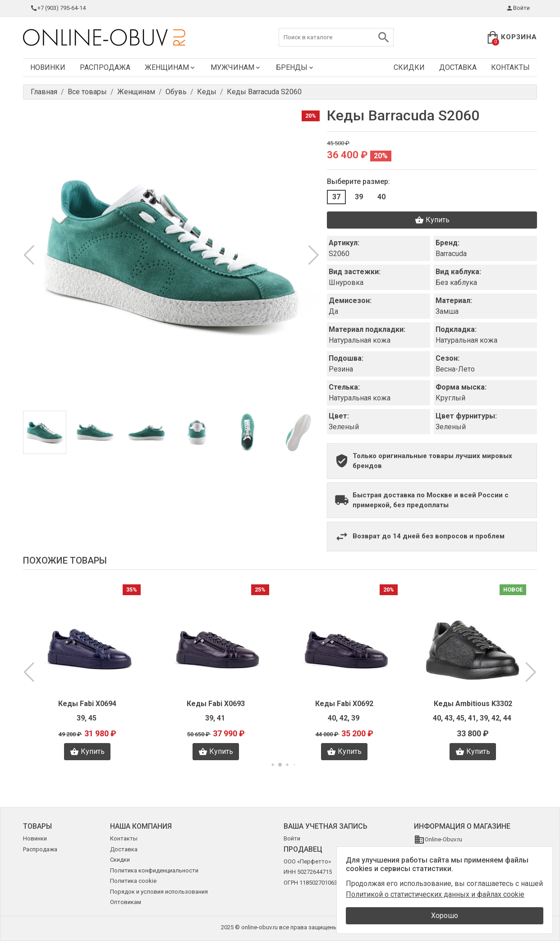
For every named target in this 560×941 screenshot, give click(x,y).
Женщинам (170, 67)
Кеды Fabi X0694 (87, 704)
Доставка (458, 67)
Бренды (295, 67)
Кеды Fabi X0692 (344, 704)
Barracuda (451, 254)
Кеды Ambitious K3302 (473, 704)
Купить (432, 220)
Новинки (48, 67)
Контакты (510, 67)
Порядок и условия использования (159, 892)
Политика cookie (133, 881)
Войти (518, 8)
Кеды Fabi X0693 (216, 704)
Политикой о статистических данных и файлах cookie (435, 894)
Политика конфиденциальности (154, 870)
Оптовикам (126, 902)
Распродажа (105, 67)
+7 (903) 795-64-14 (58, 8)
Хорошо (445, 916)
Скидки (409, 67)
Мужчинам (236, 67)
